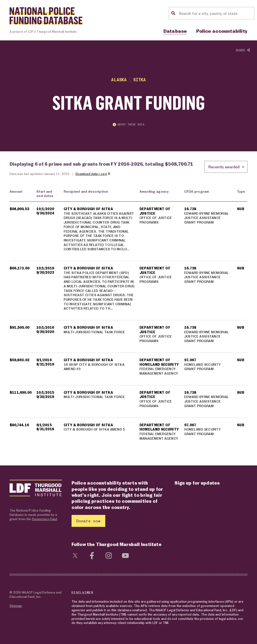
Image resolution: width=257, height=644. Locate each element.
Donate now (88, 521)
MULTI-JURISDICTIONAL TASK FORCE (94, 332)
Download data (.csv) (93, 174)
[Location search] (216, 13)
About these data (128, 124)
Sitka (140, 80)
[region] (128, 318)
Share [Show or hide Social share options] (243, 50)
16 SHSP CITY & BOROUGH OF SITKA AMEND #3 (94, 367)
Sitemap (16, 606)
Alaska (119, 80)
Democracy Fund (45, 519)
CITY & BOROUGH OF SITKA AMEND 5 (94, 429)
